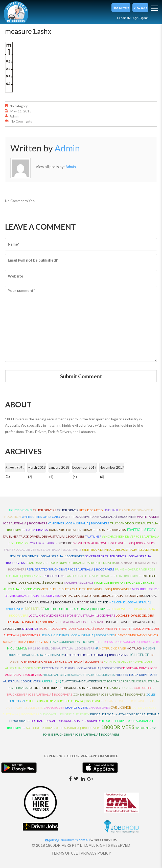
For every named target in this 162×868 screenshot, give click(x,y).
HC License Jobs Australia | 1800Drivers (97, 655)
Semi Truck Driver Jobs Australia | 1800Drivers (47, 556)
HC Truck (135, 648)
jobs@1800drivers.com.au (67, 840)
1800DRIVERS (118, 727)
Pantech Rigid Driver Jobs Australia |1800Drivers (104, 576)
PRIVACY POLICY (96, 853)
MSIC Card (82, 602)
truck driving (20, 510)
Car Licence (121, 707)
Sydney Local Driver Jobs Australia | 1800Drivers (42, 550)
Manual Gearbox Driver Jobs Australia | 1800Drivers (102, 596)
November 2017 (112, 467)
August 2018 (15, 467)
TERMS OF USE (65, 853)
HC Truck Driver (113, 648)
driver (125, 510)
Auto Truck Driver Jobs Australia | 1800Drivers (63, 728)
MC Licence (35, 609)
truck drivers (44, 510)
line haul (111, 510)
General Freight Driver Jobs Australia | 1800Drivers (62, 662)
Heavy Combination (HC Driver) (73, 642)
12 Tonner (143, 728)
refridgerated (91, 510)
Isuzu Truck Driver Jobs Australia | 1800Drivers (76, 629)
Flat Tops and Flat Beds (80, 681)
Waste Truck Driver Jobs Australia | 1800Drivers (98, 517)
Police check (54, 576)
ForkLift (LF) (51, 681)
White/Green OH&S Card (41, 517)
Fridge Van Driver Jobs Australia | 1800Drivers (79, 675)
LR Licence (30, 629)
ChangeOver (54, 708)
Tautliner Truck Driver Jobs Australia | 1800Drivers (44, 536)
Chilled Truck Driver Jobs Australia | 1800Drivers (65, 701)
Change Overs (76, 708)
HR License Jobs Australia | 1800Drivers (129, 642)
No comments (21, 121)
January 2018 (59, 467)
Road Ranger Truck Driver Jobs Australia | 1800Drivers (71, 563)
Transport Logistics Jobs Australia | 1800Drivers (87, 530)
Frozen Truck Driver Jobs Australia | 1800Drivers (81, 668)
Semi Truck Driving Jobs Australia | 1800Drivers (120, 550)
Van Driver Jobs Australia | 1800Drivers (78, 523)
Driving (113, 688)
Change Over (99, 708)
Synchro (65, 543)
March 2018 (37, 467)
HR (97, 648)
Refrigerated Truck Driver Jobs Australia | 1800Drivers (71, 569)
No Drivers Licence (79, 583)
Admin (14, 116)
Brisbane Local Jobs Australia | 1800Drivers (66, 721)
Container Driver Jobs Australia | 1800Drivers (109, 694)
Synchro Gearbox (43, 543)
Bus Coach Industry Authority (65, 714)
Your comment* (81, 324)
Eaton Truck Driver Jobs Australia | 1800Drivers (67, 688)
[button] (121, 8)
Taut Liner (93, 536)
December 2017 (84, 467)
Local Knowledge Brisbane (82, 622)
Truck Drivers (37, 530)
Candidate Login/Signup (133, 18)
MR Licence (99, 602)
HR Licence (17, 648)
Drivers (127, 688)
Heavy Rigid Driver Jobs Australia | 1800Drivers (78, 635)
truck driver (68, 510)
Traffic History (141, 530)
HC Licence (139, 655)
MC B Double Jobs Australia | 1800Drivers (78, 609)
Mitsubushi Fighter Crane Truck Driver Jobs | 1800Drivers (86, 589)
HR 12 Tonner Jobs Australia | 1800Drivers (61, 648)
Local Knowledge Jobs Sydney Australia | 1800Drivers (72, 615)
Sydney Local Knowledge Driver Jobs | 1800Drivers (114, 543)
